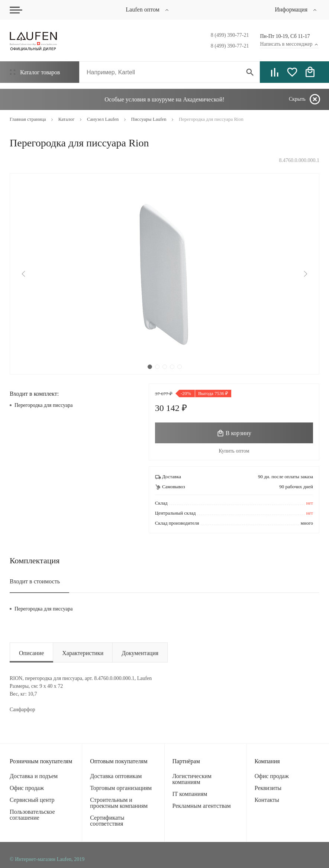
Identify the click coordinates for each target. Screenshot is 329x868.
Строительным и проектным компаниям (119, 803)
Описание (31, 653)
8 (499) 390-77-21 (230, 35)
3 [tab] (165, 367)
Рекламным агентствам (202, 806)
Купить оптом (234, 451)
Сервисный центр (32, 800)
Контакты (267, 800)
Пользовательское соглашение (32, 815)
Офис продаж (27, 788)
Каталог (35, 72)
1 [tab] (150, 367)
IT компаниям (190, 794)
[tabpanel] (164, 274)
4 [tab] (172, 367)
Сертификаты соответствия (107, 821)
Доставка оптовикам (116, 776)
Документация (140, 653)
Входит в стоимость (35, 581)
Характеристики (83, 653)
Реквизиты (268, 788)
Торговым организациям (121, 788)
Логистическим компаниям (192, 779)
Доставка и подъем (34, 776)
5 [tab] (180, 367)
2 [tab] (157, 367)
